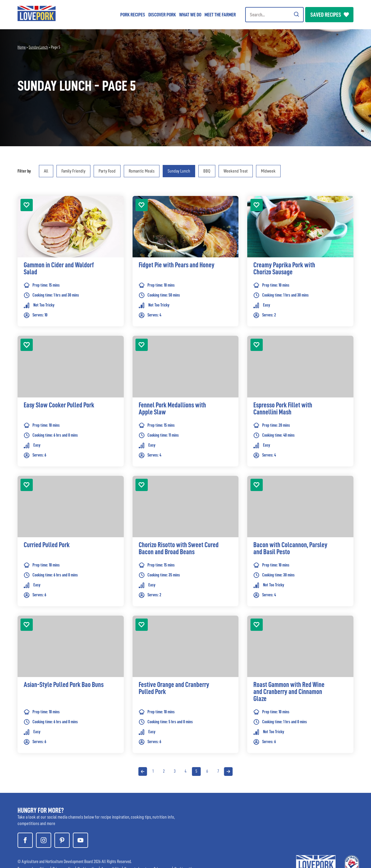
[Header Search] (274, 15)
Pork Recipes (133, 15)
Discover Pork (162, 15)
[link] (71, 270)
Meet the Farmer (220, 15)
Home (22, 47)
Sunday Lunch (38, 47)
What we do (190, 15)
